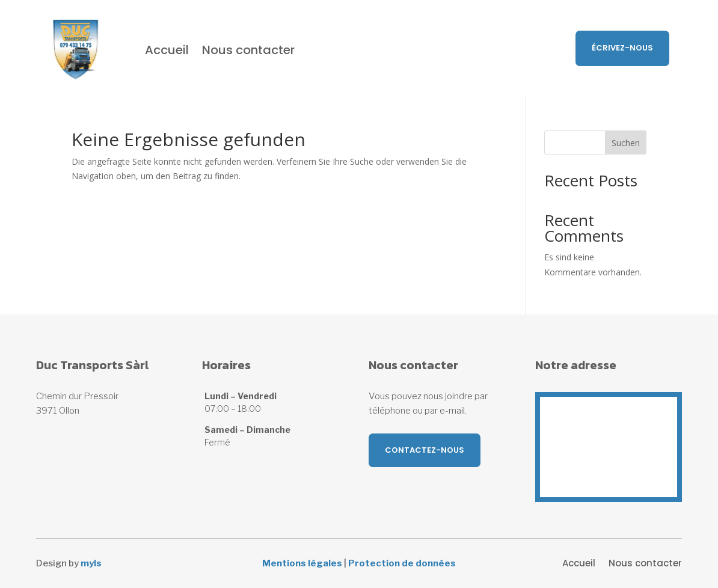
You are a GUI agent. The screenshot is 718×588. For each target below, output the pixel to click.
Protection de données (402, 563)
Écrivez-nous (622, 48)
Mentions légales (302, 563)
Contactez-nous (425, 450)
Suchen (626, 143)
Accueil (167, 50)
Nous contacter (248, 50)
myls (91, 563)
